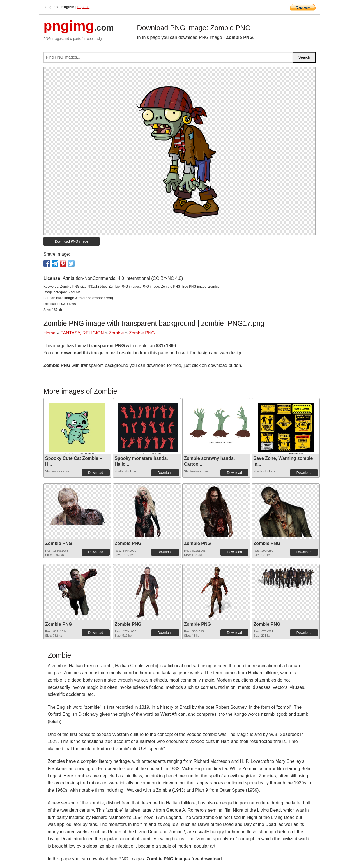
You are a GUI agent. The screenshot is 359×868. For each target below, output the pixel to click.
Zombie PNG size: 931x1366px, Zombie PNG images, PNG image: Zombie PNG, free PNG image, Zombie (140, 287)
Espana (83, 7)
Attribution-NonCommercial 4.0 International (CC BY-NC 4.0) (123, 278)
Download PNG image (72, 241)
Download (95, 473)
